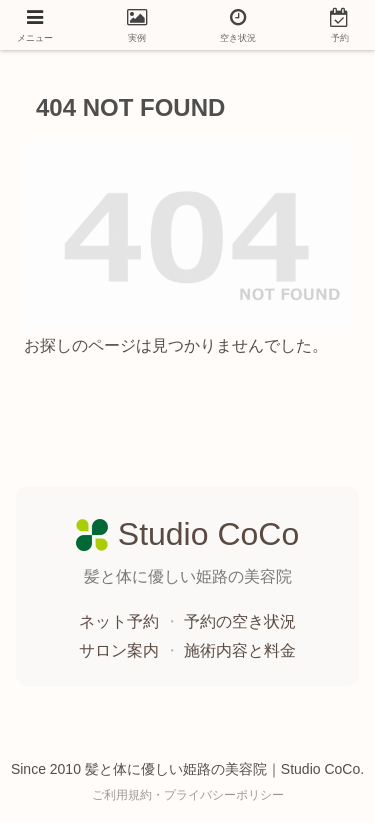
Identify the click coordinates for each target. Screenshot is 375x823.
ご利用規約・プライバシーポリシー (188, 795)
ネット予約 (121, 621)
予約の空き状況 (240, 621)
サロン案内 (121, 650)
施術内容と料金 (240, 650)
